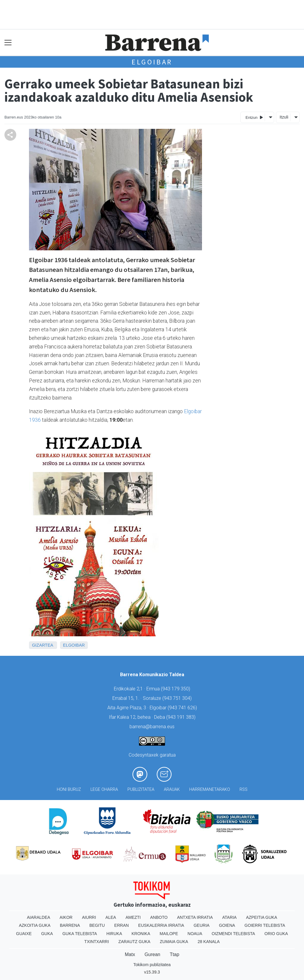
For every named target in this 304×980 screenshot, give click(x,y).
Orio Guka (276, 934)
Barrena (70, 925)
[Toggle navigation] (8, 43)
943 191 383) (182, 717)
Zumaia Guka (174, 942)
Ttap (174, 954)
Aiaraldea (39, 917)
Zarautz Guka (134, 942)
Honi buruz (69, 790)
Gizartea (42, 645)
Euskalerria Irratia (161, 925)
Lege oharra (104, 790)
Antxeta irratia (195, 917)
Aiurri (89, 917)
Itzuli (284, 117)
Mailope (169, 934)
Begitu (97, 925)
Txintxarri (97, 942)
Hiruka (114, 934)
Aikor (66, 917)
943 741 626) (183, 708)
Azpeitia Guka (262, 917)
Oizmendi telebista (233, 934)
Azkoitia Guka (35, 925)
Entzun (254, 117)
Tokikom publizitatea (152, 965)
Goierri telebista (265, 925)
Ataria (229, 917)
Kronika (141, 934)
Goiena (227, 925)
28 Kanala (209, 942)
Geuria (202, 925)
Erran (121, 925)
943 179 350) (176, 689)
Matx (130, 954)
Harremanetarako (210, 790)
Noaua (195, 934)
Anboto (159, 917)
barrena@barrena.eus (152, 727)
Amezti (133, 917)
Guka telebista (80, 934)
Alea (111, 917)
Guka (47, 934)
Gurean (152, 954)
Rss (244, 790)
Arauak (172, 790)
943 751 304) (178, 698)
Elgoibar (152, 62)
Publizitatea (141, 790)
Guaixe (24, 934)
